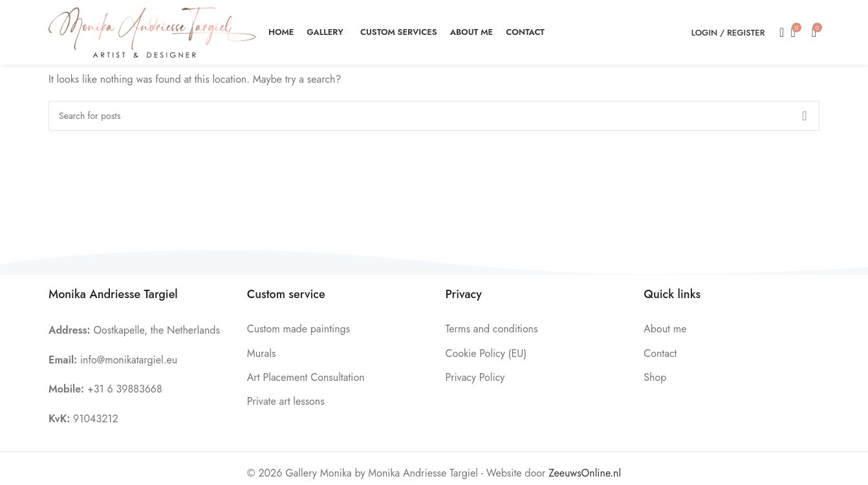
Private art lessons (286, 401)
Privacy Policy (475, 377)
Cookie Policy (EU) (486, 353)
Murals (262, 353)
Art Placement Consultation (306, 377)
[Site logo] (152, 31)
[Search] (777, 32)
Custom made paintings (298, 329)
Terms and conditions (492, 329)
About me (665, 329)
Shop (655, 377)
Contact (660, 353)
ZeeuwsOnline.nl (585, 473)
